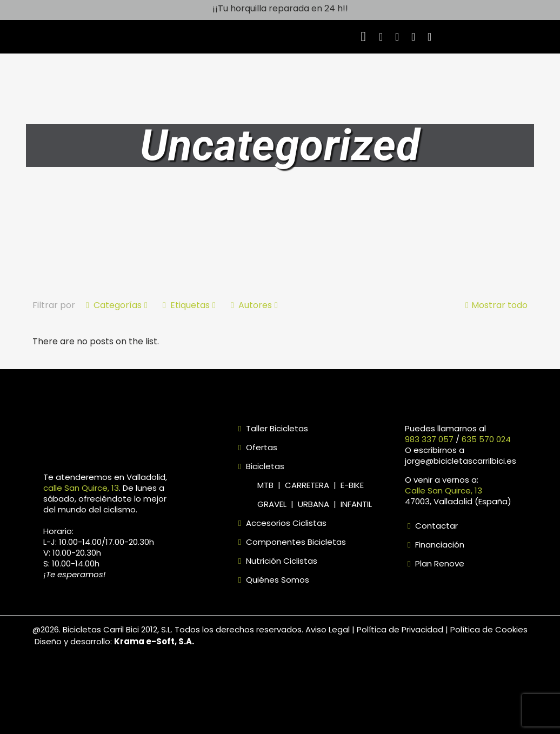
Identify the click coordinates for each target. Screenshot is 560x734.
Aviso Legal (329, 629)
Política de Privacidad (401, 629)
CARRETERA (307, 485)
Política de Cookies (489, 629)
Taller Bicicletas (277, 428)
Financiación (439, 545)
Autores (254, 305)
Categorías (117, 305)
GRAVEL (272, 504)
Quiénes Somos (276, 580)
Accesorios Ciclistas (286, 523)
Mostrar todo (495, 305)
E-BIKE (352, 485)
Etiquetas (189, 305)
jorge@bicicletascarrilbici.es (461, 461)
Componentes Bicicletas (296, 542)
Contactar (435, 526)
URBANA (314, 504)
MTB (268, 485)
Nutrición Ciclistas (281, 561)
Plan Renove (439, 563)
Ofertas (262, 447)
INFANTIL (356, 504)
